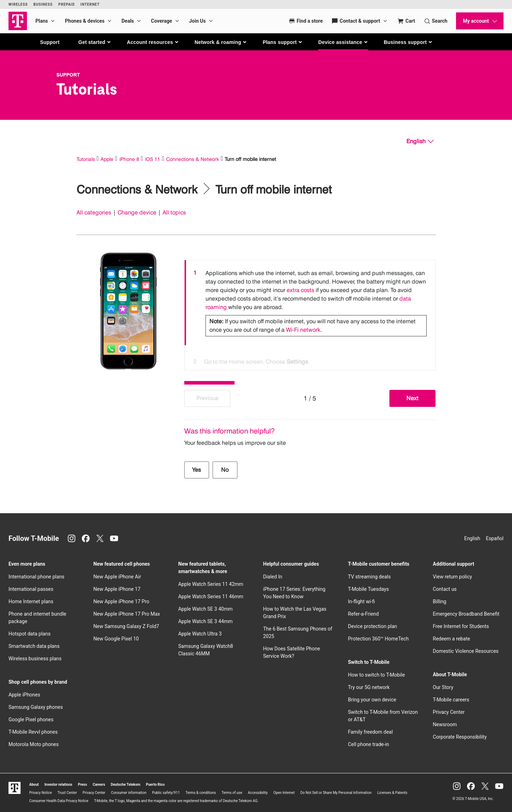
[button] (95, 42)
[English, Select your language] (420, 141)
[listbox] (310, 313)
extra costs (300, 290)
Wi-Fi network (303, 330)
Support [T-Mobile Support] (68, 75)
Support (50, 42)
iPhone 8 (129, 159)
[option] (310, 303)
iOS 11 (153, 159)
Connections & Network (193, 159)
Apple (107, 159)
